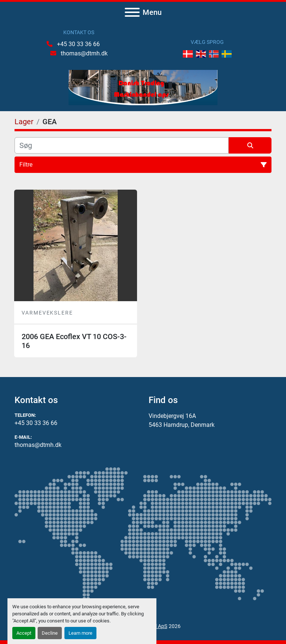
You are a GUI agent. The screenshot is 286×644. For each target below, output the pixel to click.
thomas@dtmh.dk (83, 53)
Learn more (80, 633)
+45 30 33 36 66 (78, 44)
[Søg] (122, 145)
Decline (50, 633)
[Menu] (132, 12)
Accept (24, 633)
